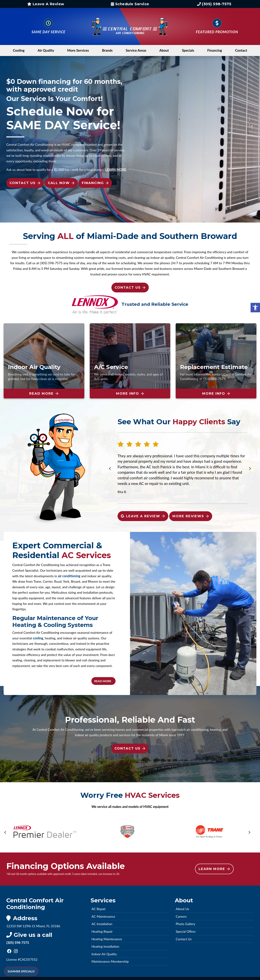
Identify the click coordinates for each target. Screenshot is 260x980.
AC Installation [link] (102, 924)
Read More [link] (44, 394)
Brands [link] (107, 50)
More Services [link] (78, 50)
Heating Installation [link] (105, 946)
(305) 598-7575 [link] (214, 4)
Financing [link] (215, 50)
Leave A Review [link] (46, 4)
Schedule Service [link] (130, 4)
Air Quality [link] (46, 50)
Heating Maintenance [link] (107, 939)
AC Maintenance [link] (103, 916)
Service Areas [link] (136, 50)
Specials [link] (188, 50)
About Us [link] (182, 909)
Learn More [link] (214, 869)
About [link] (164, 50)
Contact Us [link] (25, 183)
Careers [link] (181, 916)
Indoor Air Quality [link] (104, 954)
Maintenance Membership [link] (110, 961)
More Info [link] (130, 394)
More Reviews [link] (191, 516)
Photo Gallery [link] (185, 924)
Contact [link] (241, 50)
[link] (255, 308)
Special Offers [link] (186, 931)
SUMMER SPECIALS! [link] (21, 971)
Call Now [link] (61, 183)
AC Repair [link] (99, 909)
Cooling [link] (19, 50)
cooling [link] (38, 638)
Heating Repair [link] (102, 931)
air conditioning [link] (69, 576)
